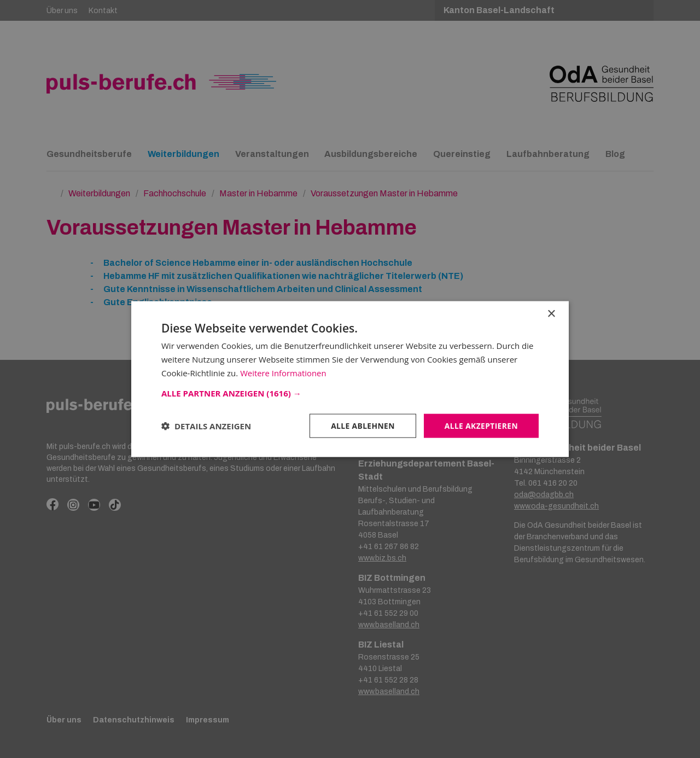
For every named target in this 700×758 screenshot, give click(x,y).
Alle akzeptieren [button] (481, 425)
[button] (350, 393)
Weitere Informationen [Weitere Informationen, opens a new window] (284, 372)
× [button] (551, 314)
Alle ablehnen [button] (361, 425)
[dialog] (350, 379)
